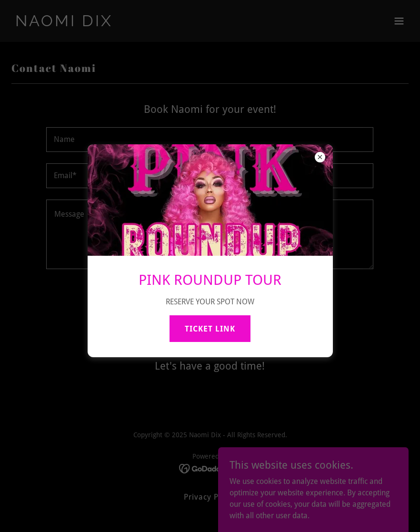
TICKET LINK (210, 329)
